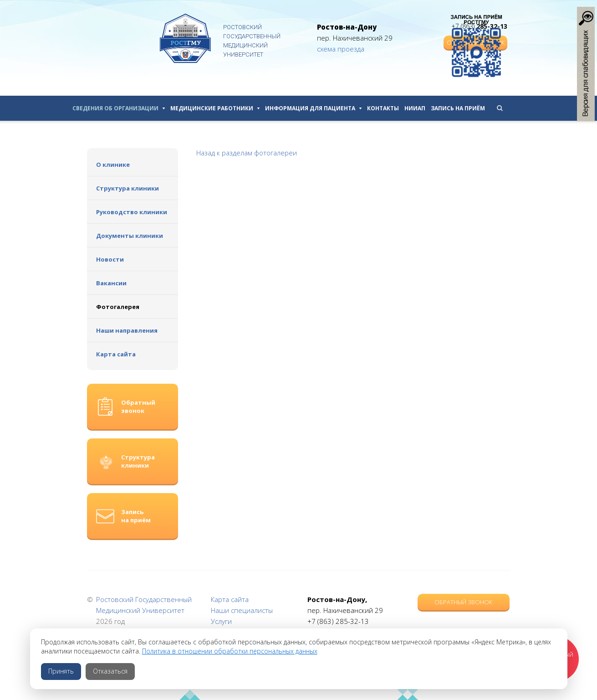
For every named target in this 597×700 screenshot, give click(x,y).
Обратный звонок (463, 602)
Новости (110, 259)
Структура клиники (128, 188)
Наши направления (127, 330)
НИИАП (415, 108)
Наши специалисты (242, 610)
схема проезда (341, 49)
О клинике (113, 165)
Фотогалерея (118, 307)
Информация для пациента (313, 108)
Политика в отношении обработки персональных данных (230, 651)
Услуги (221, 621)
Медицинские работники (215, 108)
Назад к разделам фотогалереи (247, 153)
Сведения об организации (119, 108)
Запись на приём (458, 108)
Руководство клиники (132, 212)
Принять (61, 671)
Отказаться (110, 671)
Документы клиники (130, 236)
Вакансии (111, 283)
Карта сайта (116, 354)
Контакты (383, 108)
